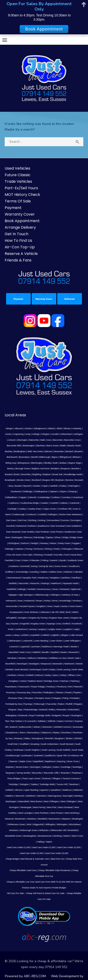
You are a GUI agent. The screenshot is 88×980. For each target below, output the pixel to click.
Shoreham (66, 733)
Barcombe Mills (14, 446)
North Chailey (49, 670)
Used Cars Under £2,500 (31, 853)
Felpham (20, 549)
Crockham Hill (64, 509)
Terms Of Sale (18, 201)
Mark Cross (25, 652)
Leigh (76, 629)
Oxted (23, 681)
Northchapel (35, 670)
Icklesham (45, 612)
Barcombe (58, 440)
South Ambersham (50, 744)
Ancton (8, 434)
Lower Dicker (56, 641)
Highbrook (75, 589)
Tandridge (77, 767)
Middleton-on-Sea (58, 658)
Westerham (20, 819)
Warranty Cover (20, 214)
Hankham (66, 578)
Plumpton (29, 698)
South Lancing (48, 750)
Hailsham (68, 572)
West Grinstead (65, 807)
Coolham (56, 497)
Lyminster (36, 647)
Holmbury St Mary (70, 595)
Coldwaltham (11, 497)
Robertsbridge (31, 710)
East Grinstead (58, 526)
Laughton (68, 629)
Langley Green (55, 629)
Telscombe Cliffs (51, 773)
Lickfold (25, 635)
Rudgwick (56, 715)
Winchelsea (75, 824)
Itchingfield (11, 618)
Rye (7, 721)
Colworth (32, 497)
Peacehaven (11, 687)
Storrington (35, 767)
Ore (78, 675)
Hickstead (64, 589)
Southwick (38, 756)
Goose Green (61, 566)
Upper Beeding (31, 790)
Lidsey (16, 635)
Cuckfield (42, 514)
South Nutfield (63, 750)
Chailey (63, 486)
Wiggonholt (38, 824)
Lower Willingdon (72, 641)
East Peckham (42, 532)
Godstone (14, 566)
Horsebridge (65, 601)
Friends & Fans (18, 260)
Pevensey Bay (24, 693)
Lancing (32, 629)
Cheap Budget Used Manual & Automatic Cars (27, 859)
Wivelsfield (73, 830)
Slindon (69, 738)
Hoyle (57, 606)
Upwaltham (55, 790)
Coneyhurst (78, 497)
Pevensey (11, 693)
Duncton (65, 520)
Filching (48, 549)
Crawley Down (34, 509)
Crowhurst (31, 514)
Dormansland (53, 520)
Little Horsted (77, 635)
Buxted (18, 486)
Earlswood (21, 526)
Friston (25, 560)
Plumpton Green (43, 698)
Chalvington (73, 486)
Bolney (11, 469)
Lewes (8, 635)
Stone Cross (73, 761)
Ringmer (12, 710)
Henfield (31, 589)
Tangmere (10, 773)
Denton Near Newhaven (70, 514)
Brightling (37, 474)
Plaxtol (68, 693)
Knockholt (77, 624)
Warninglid (68, 796)
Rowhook (23, 715)
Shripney (18, 738)
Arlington (45, 434)
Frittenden (35, 560)
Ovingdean (13, 681)
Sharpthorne (12, 733)
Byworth (27, 486)
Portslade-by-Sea (14, 704)
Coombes (66, 497)
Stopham (10, 767)
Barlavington (29, 446)
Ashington (78, 434)
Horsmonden (12, 606)
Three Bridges (14, 779)
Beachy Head (74, 446)
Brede (17, 474)
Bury (11, 486)
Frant (18, 560)
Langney (42, 629)
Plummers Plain (15, 698)
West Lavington (26, 813)
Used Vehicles (17, 168)
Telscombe (37, 773)
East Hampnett (13, 532)
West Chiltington (68, 801)
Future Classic (18, 175)
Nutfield (30, 675)
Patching (75, 681)
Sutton (56, 767)
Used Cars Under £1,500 (43, 847)
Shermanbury (33, 733)
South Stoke (78, 750)
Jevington (22, 618)
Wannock (20, 796)
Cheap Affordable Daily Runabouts (54, 870)
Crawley (22, 509)
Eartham (32, 526)
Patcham (65, 681)
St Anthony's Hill (75, 756)
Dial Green (11, 520)
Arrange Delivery (20, 227)
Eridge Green (77, 537)
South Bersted (67, 744)
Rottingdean (11, 715)
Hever (55, 589)
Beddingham (20, 451)
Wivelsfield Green (13, 836)
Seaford (13, 727)
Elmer (58, 537)
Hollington (55, 595)
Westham (32, 819)
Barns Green (53, 446)
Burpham (60, 480)
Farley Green (64, 543)
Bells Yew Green (35, 451)
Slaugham (59, 738)
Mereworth (73, 652)
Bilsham (77, 457)
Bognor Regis (75, 463)
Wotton (67, 836)
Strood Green (22, 767)
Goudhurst (74, 566)
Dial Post (22, 520)
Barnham (41, 446)
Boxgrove (65, 469)
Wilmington (62, 824)
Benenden (59, 451)
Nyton (55, 675)
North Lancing (64, 670)
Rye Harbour (17, 721)
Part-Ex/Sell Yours (21, 188)
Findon (57, 549)
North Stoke (78, 670)
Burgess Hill (48, 480)
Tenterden (65, 773)
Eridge (65, 537)
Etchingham (14, 543)
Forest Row (76, 555)
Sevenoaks (78, 727)
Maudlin (45, 652)
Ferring (29, 549)
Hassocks (35, 583)
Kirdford (66, 624)
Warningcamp (55, 796)
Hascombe (23, 583)
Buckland (36, 480)
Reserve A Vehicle (21, 254)
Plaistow (60, 693)
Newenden (57, 664)
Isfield (75, 612)
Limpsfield (35, 635)
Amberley (77, 429)
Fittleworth (78, 549)
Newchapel (22, 664)
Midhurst (32, 658)
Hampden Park (29, 578)
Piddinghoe (49, 693)
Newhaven (69, 664)
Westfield (42, 819)
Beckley (9, 451)
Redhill (69, 704)
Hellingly (22, 589)
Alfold (59, 429)
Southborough (13, 756)
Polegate (57, 698)
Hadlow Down (56, 572)
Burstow (70, 480)
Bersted (69, 451)
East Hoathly (28, 532)
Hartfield (13, 583)
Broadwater (10, 480)
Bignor (55, 457)
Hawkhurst (56, 583)
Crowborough (18, 514)
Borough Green (23, 469)
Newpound (46, 664)
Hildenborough (42, 595)
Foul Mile (58, 555)
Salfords (52, 721)
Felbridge (9, 549)
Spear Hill (61, 756)
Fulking (45, 560)
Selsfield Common (62, 727)
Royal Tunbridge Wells (40, 715)
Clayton (63, 492)
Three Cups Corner (31, 779)
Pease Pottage (38, 687)
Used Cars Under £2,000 (69, 847)
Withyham (44, 830)
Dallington (53, 514)
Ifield (62, 612)
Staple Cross (25, 761)
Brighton (47, 474)
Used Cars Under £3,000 (57, 853)
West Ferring (39, 807)
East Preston (57, 532)
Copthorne (14, 503)
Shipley (56, 733)
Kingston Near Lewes (59, 618)
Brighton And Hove (40, 469)
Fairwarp (44, 543)
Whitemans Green (17, 824)
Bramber (76, 469)
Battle (63, 446)
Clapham (53, 492)
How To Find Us (18, 240)
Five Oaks (28, 555)
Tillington (56, 779)
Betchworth (12, 457)
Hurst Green (75, 606)
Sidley (27, 738)
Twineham (74, 784)
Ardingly (36, 434)
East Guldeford (73, 526)
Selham (37, 727)
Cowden (44, 503)
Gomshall (25, 566)
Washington (11, 801)
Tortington (24, 784)
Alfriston (67, 429)
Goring (34, 566)
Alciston (28, 429)
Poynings (28, 704)
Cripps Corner (50, 509)
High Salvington (26, 595)
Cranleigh (12, 509)
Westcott (9, 819)
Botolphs (55, 469)
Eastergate (17, 537)
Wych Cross (77, 836)
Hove (50, 606)
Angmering (18, 434)
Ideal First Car (57, 859)
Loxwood (13, 647)
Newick (79, 664)
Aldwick (51, 429)
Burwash (79, 480)
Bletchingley (37, 463)
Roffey (52, 710)
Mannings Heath (61, 647)
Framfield (9, 560)
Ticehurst (46, 779)
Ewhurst (25, 543)
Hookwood (29, 601)
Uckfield (9, 790)
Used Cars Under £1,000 (18, 847)
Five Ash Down (14, 555)
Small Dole (13, 744)
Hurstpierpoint (16, 612)
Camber (36, 486)
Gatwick (54, 560)
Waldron (10, 796)
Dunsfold (11, 526)
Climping (72, 492)
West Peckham (42, 813)
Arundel (55, 434)
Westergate (26, 807)
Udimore (18, 790)
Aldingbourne (40, 429)
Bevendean (24, 457)
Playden (77, 693)
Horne (55, 601)
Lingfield (55, 635)
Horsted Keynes (27, 606)
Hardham (76, 578)
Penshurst (62, 687)
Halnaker (79, 572)
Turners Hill (62, 784)
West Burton (36, 801)
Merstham (12, 658)
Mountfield (10, 664)
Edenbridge (39, 537)
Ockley (63, 675)
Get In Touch (17, 234)
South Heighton (33, 750)
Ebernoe (28, 537)
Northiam (12, 675)
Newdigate (34, 664)
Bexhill (34, 457)
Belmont (49, 451)
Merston (22, 658)
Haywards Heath (71, 583)
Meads (63, 652)
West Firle (52, 807)
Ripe (20, 710)
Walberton (78, 790)
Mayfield (55, 652)
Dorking (42, 520)
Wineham (14, 830)
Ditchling (32, 520)
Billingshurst (65, 457)
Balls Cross (46, 440)
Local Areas (15, 415)
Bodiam (63, 463)
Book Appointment (22, 221)
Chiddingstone (41, 492)
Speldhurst (50, 756)
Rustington (76, 715)
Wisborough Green (29, 830)
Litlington (64, 635)
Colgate (22, 497)
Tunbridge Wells (47, 784)
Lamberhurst (21, 629)
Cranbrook (74, 503)
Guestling (34, 572)
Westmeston (54, 819)
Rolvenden (61, 710)
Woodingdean (30, 836)
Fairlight (34, 543)
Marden (74, 647)
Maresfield (13, 652)
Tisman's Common (71, 779)
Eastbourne (70, 532)
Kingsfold (25, 624)
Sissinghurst (37, 738)
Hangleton (55, 578)
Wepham (66, 819)
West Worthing (72, 813)
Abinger (9, 429)
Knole (11, 629)
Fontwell (48, 555)
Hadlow (44, 572)
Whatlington (77, 819)
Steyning (61, 761)
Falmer (53, 543)
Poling (65, 698)
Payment (13, 208)
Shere (22, 733)
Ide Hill (55, 612)
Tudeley (34, 784)
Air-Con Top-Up (20, 247)
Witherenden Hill (58, 830)
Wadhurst (67, 790)
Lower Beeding (41, 641)
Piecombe (37, 693)
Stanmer (13, 761)
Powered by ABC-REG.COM (25, 976)
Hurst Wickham (32, 612)
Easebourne (43, 526)
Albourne (19, 429)
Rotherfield (73, 710)
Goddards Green (75, 560)
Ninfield (9, 670)
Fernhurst (38, 549)
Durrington (76, 520)
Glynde (63, 560)
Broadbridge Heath (73, 474)
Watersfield (24, 801)
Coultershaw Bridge (30, 503)
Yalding (40, 842)
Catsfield (53, 486)
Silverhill (49, 738)
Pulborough (39, 704)
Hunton (64, 606)
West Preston (57, 813)
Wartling (78, 796)
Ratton (61, 704)
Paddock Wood (35, 681)
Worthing (57, 836)
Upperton (44, 790)
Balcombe (34, 440)
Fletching (38, 555)
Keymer (15, 624)
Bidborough (45, 457)
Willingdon (50, 824)
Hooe (20, 601)
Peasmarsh (24, 687)
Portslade (74, 698)
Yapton (49, 842)
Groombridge (22, 572)
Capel (45, 486)
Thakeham (77, 773)
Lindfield (45, 635)
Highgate (13, 595)
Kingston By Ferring (38, 618)
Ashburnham (66, 434)
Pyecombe (52, 704)
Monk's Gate (74, 658)
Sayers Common (65, 721)
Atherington (22, 440)
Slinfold (78, 738)
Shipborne (46, 733)
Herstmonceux (44, 589)
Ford (66, 555)
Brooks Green (24, 480)
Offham (71, 675)
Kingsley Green (38, 624)
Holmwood (11, 601)
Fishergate (67, 549)
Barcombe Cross (72, 440)
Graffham (10, 572)
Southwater (27, 756)
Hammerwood (14, 578)
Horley (47, 601)
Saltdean (42, 721)
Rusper (66, 715)
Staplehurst (50, 761)
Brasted (9, 474)
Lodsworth (27, 641)
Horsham (77, 601)
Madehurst (47, 647)
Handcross (43, 578)
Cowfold (54, 503)
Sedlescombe (25, 727)
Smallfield (24, 744)
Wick (29, 824)
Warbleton (31, 796)
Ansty (28, 434)
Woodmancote (45, 836)
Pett (70, 687)
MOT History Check (22, 195)
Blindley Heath (51, 463)
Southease (18, 750)
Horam (39, 601)
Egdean (50, 537)
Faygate (76, 543)
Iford (68, 612)
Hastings (45, 583)
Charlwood (16, 492)
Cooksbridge (44, 497)
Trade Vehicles (18, 181)
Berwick (78, 451)
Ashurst (12, 440)
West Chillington (52, 801)
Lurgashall (24, 647)
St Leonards (30, 721)
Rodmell (43, 710)
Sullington (47, 767)
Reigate (78, 704)
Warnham (42, 796)
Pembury (51, 687)
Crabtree (63, 503)
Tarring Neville (23, 773)
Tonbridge (13, 784)
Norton (21, 675)
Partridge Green (51, 681)
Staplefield (38, 761)
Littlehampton (14, 641)
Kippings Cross (54, 624)
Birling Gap (11, 463)
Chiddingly (27, 492)
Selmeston (47, 727)
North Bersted (21, 670)
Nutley (48, 675)
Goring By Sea (46, 566)
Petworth (78, 687)
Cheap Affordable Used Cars (23, 870)
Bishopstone (24, 463)
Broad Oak (58, 474)
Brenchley (26, 474)
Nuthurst (39, 675)
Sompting (35, 744)
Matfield (36, 652)
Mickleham (43, 658)
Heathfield (11, 589)
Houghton (41, 606)
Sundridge (66, 767)
